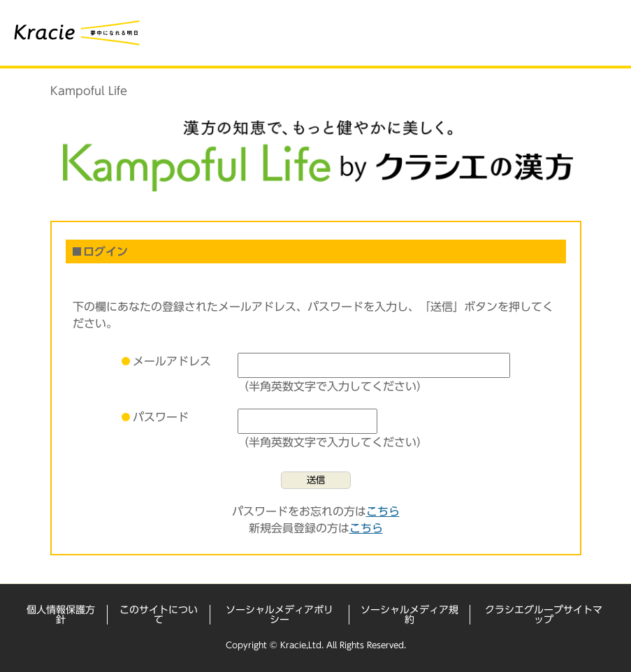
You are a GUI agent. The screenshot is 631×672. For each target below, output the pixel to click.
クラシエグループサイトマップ (544, 615)
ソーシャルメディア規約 (409, 615)
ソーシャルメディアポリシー (280, 615)
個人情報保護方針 (61, 615)
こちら (383, 511)
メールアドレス (172, 361)
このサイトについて (159, 615)
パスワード (161, 417)
